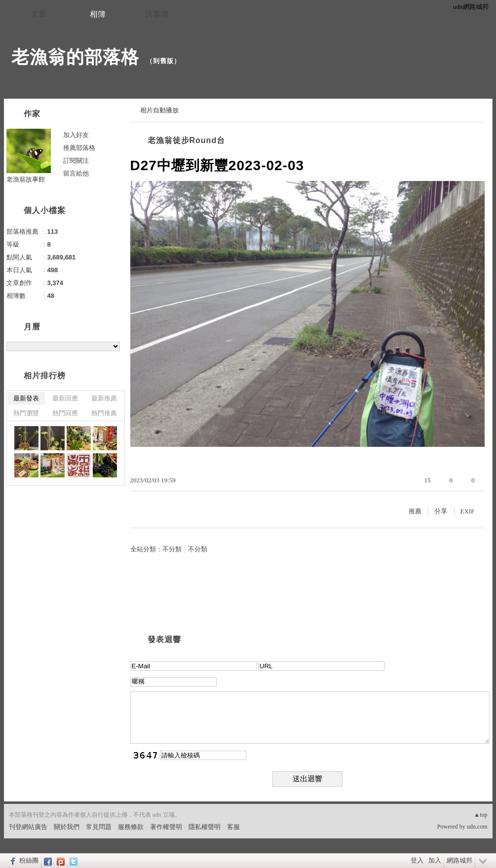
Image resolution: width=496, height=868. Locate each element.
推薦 (415, 511)
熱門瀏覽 (26, 413)
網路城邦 (459, 860)
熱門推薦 (104, 413)
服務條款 (131, 827)
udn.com (477, 827)
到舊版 (163, 61)
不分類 (172, 549)
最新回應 (65, 398)
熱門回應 (65, 413)
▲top (480, 815)
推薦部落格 (79, 148)
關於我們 (67, 827)
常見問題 (99, 827)
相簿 (98, 14)
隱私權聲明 (205, 827)
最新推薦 (104, 398)
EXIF (468, 511)
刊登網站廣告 (28, 827)
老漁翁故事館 (26, 179)
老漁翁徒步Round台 (187, 140)
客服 (233, 827)
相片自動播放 (159, 110)
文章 (38, 14)
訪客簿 (157, 14)
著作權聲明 (166, 827)
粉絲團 (29, 860)
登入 (417, 860)
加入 (435, 860)
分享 (441, 511)
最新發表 (26, 398)
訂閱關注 (76, 161)
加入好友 (76, 135)
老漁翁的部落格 (75, 57)
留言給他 (76, 173)
